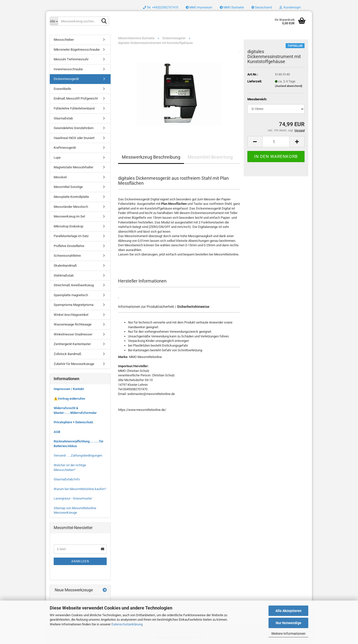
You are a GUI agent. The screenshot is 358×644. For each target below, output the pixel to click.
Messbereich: (257, 99)
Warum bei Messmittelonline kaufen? (80, 489)
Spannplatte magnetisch (71, 295)
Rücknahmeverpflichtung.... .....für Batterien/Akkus (79, 444)
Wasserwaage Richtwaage (73, 324)
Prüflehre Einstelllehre (69, 246)
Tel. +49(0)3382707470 (161, 7)
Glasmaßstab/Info (67, 479)
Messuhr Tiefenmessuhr (71, 59)
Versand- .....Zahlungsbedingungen (78, 455)
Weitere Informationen (288, 634)
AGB (57, 432)
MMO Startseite (232, 7)
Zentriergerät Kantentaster (72, 344)
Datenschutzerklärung (127, 624)
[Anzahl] (276, 142)
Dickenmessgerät (66, 79)
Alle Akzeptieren (289, 611)
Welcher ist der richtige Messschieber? (70, 467)
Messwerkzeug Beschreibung (151, 157)
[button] (262, 7)
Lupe (57, 158)
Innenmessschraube (68, 69)
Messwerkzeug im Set (69, 216)
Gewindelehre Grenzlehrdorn (74, 128)
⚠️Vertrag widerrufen (69, 399)
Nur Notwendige (289, 623)
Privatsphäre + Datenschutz (73, 422)
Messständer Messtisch (71, 207)
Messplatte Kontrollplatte (71, 197)
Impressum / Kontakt (69, 389)
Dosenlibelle (62, 89)
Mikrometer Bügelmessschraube (77, 50)
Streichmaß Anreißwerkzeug (74, 285)
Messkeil (60, 177)
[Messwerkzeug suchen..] (54, 21)
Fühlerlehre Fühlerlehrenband (74, 108)
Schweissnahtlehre (67, 256)
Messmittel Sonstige (68, 187)
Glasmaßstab (63, 118)
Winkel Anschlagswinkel (71, 315)
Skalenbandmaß (65, 266)
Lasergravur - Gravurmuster (73, 498)
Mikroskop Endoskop (68, 226)
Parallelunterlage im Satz (71, 236)
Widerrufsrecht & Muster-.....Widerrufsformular (75, 410)
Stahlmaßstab (64, 275)
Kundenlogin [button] (290, 7)
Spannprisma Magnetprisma (74, 305)
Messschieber (64, 40)
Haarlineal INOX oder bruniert (74, 138)
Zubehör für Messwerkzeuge (74, 364)
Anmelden (80, 561)
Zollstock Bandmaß (67, 354)
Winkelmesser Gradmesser (73, 334)
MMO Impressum (199, 7)
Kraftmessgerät (65, 148)
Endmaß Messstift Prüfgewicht (76, 98)
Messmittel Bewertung (210, 157)
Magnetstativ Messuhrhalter (73, 167)
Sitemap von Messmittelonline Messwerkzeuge (75, 510)
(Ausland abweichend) (289, 86)
